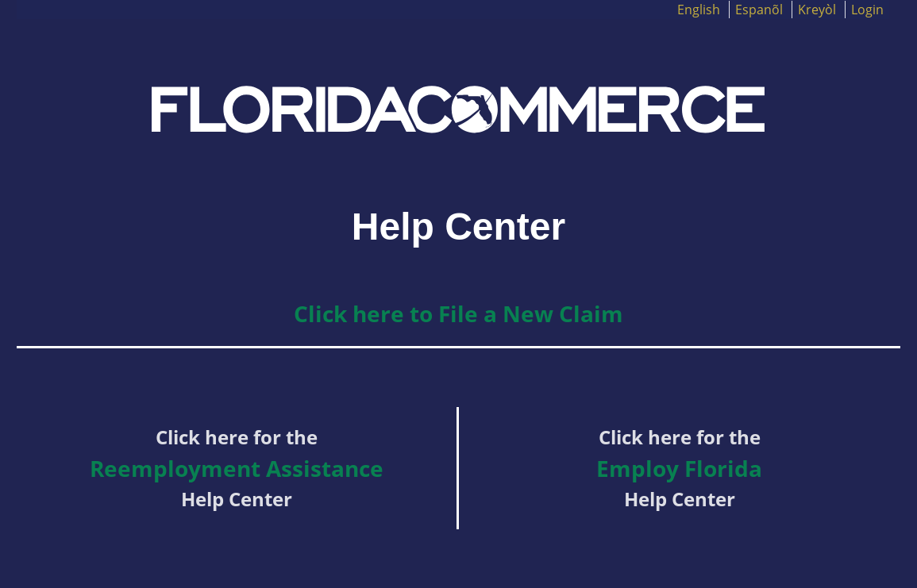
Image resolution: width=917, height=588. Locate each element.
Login (867, 10)
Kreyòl (817, 10)
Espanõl (759, 10)
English (699, 10)
